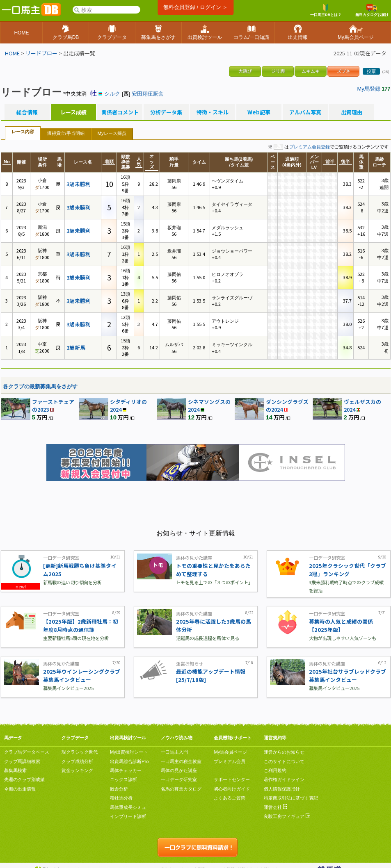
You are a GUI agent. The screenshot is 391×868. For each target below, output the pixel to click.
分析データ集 (166, 112)
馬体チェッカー (126, 770)
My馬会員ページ (230, 752)
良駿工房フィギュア (287, 816)
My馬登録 (369, 89)
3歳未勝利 (79, 184)
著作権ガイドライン (284, 779)
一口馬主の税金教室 (181, 761)
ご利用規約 (275, 770)
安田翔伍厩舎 (148, 94)
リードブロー (41, 53)
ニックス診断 (123, 779)
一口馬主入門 (174, 752)
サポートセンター (232, 779)
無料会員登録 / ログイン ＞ (195, 7)
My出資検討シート (129, 752)
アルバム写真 (305, 112)
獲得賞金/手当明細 (66, 133)
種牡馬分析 (121, 798)
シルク (112, 94)
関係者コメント (120, 112)
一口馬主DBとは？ (326, 10)
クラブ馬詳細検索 (22, 761)
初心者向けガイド (232, 789)
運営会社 (276, 807)
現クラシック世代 (80, 752)
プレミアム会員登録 (310, 147)
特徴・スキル (213, 112)
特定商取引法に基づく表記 (291, 798)
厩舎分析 (119, 789)
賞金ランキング (77, 770)
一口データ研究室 (179, 779)
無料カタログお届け (372, 10)
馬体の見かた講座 (179, 770)
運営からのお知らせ (284, 752)
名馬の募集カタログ (181, 789)
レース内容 (23, 132)
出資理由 (352, 112)
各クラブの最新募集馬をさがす (40, 386)
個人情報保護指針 (282, 789)
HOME (12, 53)
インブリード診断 (128, 816)
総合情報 (27, 112)
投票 (371, 71)
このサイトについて (284, 761)
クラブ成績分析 (77, 761)
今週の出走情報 (20, 789)
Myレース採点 (112, 133)
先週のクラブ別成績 (24, 779)
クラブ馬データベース (27, 752)
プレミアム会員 (230, 761)
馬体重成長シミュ (128, 807)
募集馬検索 (15, 770)
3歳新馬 (76, 347)
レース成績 (73, 112)
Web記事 (259, 112)
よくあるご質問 (230, 798)
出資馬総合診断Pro (129, 761)
